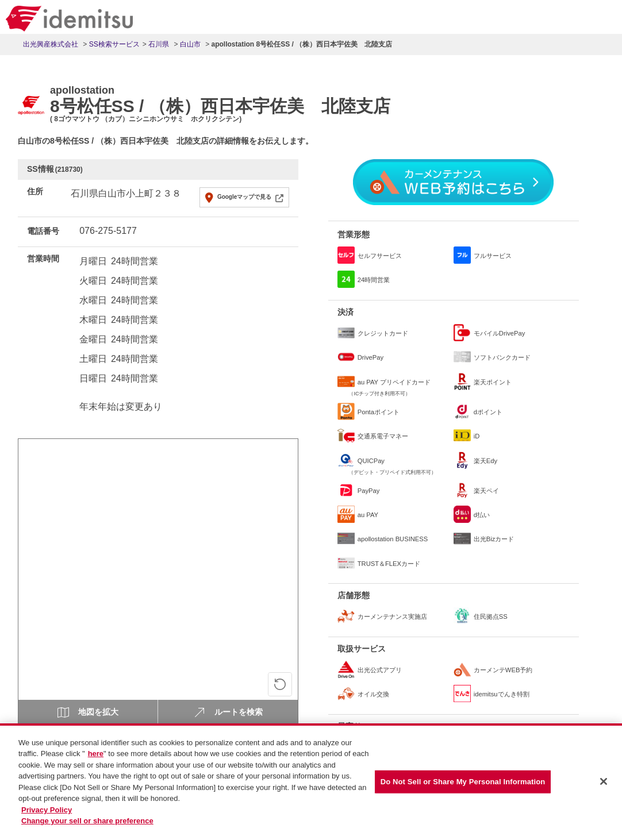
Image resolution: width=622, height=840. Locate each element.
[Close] (604, 784)
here (96, 756)
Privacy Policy (47, 812)
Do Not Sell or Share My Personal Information (463, 785)
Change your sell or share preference (87, 824)
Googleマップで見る (244, 197)
